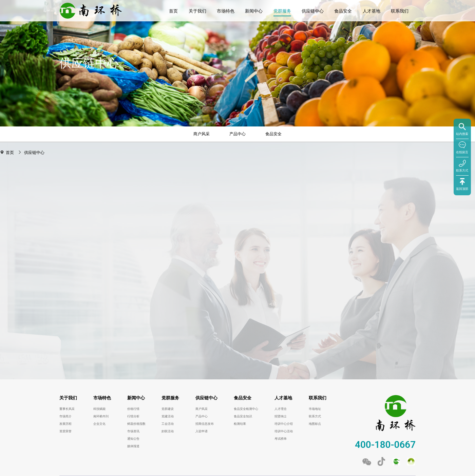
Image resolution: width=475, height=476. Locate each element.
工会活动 (168, 424)
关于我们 (197, 11)
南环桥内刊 (101, 416)
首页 (173, 11)
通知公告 (133, 439)
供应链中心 (313, 11)
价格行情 (133, 409)
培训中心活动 (284, 431)
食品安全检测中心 (246, 409)
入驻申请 (202, 431)
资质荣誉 (65, 431)
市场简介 (65, 416)
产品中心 (237, 134)
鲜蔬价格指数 (136, 424)
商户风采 (202, 134)
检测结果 (240, 424)
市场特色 (226, 11)
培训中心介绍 (284, 424)
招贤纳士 (281, 416)
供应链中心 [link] (34, 153)
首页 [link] (11, 153)
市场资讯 (133, 431)
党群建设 (168, 409)
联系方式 (315, 416)
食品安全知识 (243, 416)
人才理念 (281, 409)
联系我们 (400, 11)
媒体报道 (133, 446)
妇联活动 (168, 431)
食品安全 (343, 11)
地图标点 (315, 424)
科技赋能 (99, 409)
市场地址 (315, 409)
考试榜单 (281, 439)
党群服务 (282, 11)
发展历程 (65, 424)
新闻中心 (254, 11)
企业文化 (99, 424)
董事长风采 (67, 409)
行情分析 (133, 416)
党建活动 (168, 416)
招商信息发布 (205, 424)
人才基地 (372, 11)
